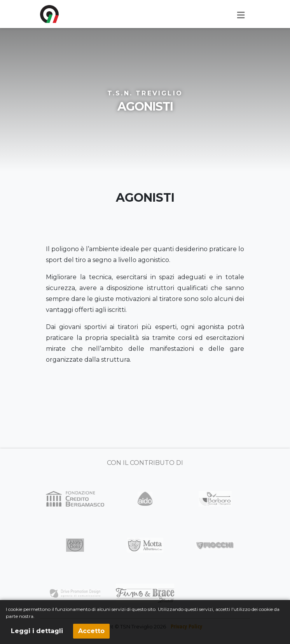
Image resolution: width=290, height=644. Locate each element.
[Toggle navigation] (241, 15)
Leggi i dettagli (37, 631)
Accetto (91, 631)
